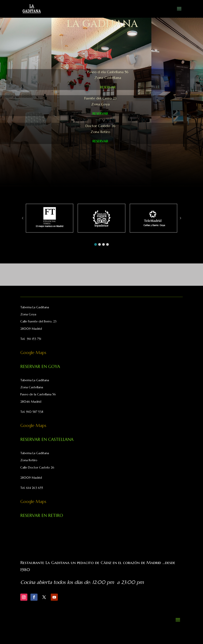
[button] (96, 244)
